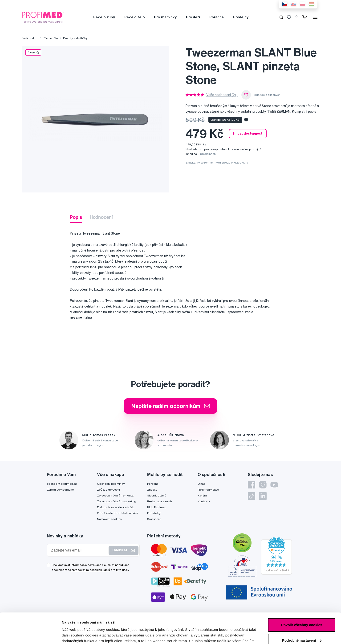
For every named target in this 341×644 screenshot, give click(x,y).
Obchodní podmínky (111, 484)
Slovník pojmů (157, 495)
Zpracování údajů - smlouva (115, 495)
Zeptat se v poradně (60, 490)
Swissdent (154, 519)
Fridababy (154, 513)
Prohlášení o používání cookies (118, 513)
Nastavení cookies (109, 519)
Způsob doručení (108, 490)
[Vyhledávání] (281, 17)
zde (236, 622)
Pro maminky (165, 17)
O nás (201, 484)
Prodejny (241, 17)
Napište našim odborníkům (171, 406)
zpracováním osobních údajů (91, 570)
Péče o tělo (134, 17)
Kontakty (204, 501)
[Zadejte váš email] (79, 550)
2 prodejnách (207, 154)
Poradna (217, 17)
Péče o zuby (104, 17)
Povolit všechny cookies (302, 594)
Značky (152, 490)
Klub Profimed (157, 507)
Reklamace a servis (160, 501)
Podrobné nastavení (79, 635)
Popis (76, 217)
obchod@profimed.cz (62, 484)
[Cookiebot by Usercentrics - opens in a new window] (30, 635)
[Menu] (315, 17)
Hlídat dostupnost (248, 133)
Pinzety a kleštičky (75, 38)
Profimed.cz (30, 38)
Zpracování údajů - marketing (117, 501)
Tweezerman (205, 162)
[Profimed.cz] (43, 17)
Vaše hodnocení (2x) (222, 95)
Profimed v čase (208, 490)
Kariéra (202, 495)
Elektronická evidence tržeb (116, 507)
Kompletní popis (304, 112)
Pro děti (193, 17)
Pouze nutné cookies (302, 625)
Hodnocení (101, 217)
